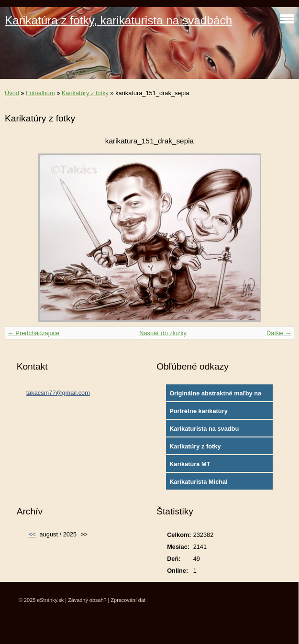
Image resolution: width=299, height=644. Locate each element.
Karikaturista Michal (199, 482)
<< (32, 534)
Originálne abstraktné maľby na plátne (215, 395)
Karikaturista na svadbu (204, 429)
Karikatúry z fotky (85, 93)
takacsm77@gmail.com (58, 393)
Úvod (12, 93)
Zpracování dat (128, 600)
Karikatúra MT (190, 464)
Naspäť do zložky (163, 333)
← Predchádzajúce (33, 333)
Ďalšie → (279, 333)
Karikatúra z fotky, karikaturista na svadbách (118, 20)
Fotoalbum (40, 93)
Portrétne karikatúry (199, 411)
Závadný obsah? (87, 600)
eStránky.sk (50, 600)
